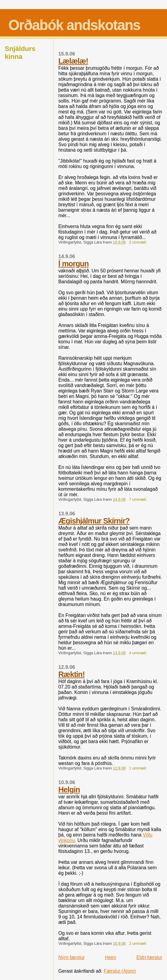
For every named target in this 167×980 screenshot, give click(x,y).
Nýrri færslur (71, 957)
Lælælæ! (73, 61)
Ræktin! (72, 674)
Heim (111, 957)
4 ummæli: (138, 653)
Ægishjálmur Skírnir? (94, 521)
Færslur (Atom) (120, 971)
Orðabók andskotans (74, 25)
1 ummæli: (138, 768)
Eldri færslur (150, 957)
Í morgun (74, 264)
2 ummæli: (138, 242)
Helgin (69, 790)
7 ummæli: (138, 500)
